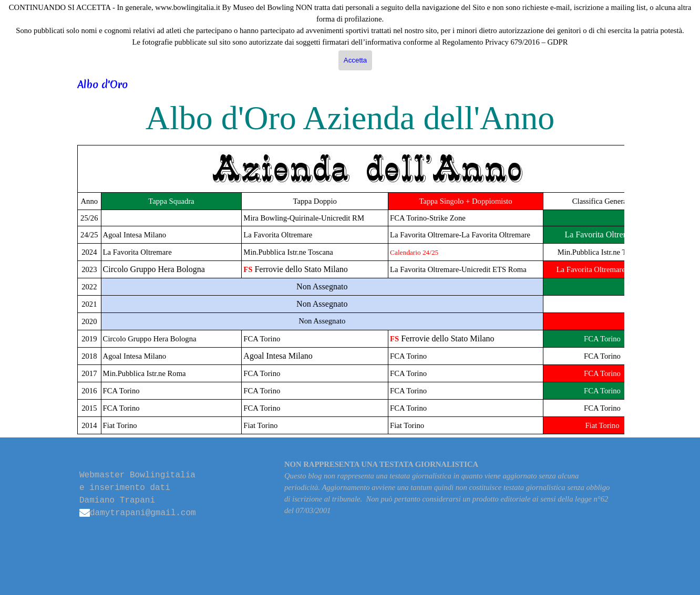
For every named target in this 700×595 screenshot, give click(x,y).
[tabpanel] (350, 290)
